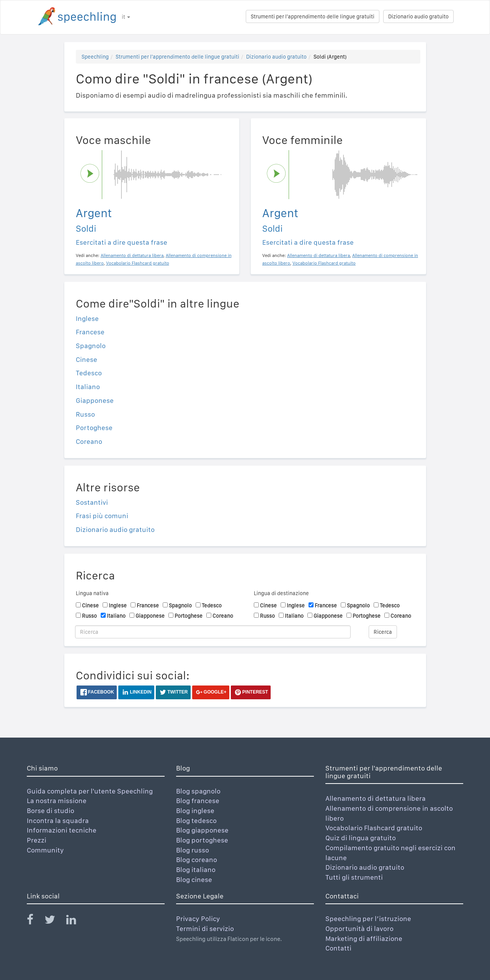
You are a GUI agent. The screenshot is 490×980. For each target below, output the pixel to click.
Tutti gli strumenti (354, 877)
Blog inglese (195, 811)
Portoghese (94, 428)
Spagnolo (91, 346)
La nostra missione (57, 801)
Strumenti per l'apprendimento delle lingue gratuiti (313, 16)
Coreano (89, 441)
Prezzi (37, 840)
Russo (85, 414)
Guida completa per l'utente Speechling (90, 791)
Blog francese (198, 801)
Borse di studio (51, 811)
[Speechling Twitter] (55, 921)
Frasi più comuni (102, 516)
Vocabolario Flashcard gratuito (374, 828)
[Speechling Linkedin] (76, 921)
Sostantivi (92, 502)
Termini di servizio (205, 928)
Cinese (87, 359)
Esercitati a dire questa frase (122, 242)
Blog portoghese (202, 840)
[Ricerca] (213, 632)
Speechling (95, 57)
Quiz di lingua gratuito (361, 838)
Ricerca (383, 632)
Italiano (88, 387)
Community (45, 850)
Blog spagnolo (198, 791)
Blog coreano (197, 860)
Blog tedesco (196, 820)
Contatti (338, 948)
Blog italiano (196, 870)
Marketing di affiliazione (364, 938)
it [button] (126, 17)
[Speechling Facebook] (35, 921)
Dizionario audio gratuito (418, 16)
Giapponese (95, 400)
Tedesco (89, 373)
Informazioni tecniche (62, 830)
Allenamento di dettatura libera (376, 798)
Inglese (87, 318)
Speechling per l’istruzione (368, 919)
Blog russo (193, 850)
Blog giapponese (202, 830)
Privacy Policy (198, 919)
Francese (90, 332)
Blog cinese (194, 879)
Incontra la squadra (58, 820)
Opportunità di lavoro (359, 928)
